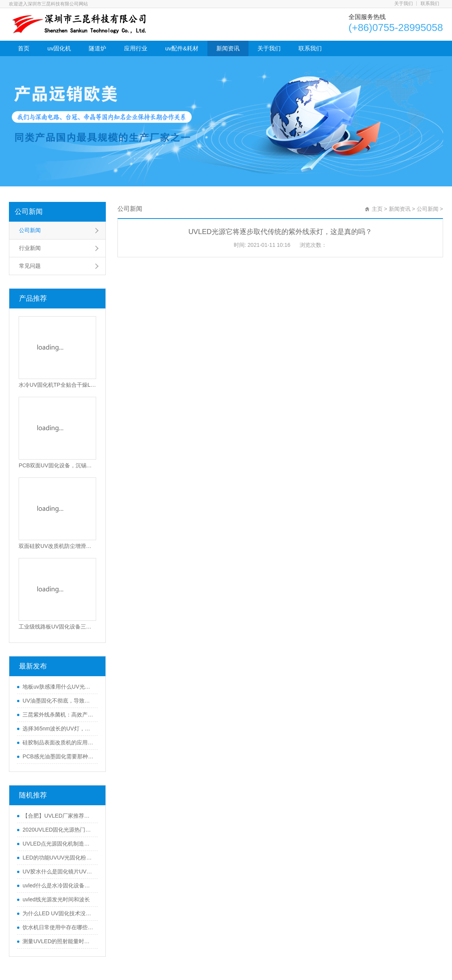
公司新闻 (29, 212)
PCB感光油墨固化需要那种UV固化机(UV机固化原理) (58, 756)
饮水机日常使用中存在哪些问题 (58, 927)
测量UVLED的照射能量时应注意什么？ (58, 941)
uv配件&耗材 (182, 48)
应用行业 (136, 48)
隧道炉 (97, 48)
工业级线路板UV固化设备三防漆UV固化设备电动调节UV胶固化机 (57, 627)
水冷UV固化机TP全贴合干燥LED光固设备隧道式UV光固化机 (57, 385)
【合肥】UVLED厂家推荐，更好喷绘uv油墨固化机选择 (58, 816)
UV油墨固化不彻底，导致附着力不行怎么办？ (58, 701)
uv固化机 (59, 48)
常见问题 (30, 266)
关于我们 (404, 3)
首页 (24, 48)
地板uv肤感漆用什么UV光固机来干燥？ (58, 687)
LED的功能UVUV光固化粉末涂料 (58, 858)
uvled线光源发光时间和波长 (56, 899)
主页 (377, 209)
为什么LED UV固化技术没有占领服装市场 (58, 913)
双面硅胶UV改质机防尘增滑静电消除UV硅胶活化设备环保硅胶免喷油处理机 (57, 546)
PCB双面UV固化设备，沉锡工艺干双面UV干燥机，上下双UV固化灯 (57, 465)
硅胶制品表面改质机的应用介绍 (58, 742)
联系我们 (430, 3)
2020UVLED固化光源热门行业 (58, 830)
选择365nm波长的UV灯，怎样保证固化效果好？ (58, 729)
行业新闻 (30, 248)
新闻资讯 (228, 48)
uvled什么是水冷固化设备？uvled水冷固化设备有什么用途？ (58, 885)
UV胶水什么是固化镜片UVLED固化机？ (58, 871)
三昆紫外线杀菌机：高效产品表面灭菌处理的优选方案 (58, 715)
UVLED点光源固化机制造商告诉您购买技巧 (58, 844)
